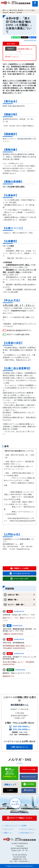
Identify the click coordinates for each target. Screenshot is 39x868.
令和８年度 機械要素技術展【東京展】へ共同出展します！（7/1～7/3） (19, 630)
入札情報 (24, 826)
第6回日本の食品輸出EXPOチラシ (19, 330)
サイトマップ (9, 829)
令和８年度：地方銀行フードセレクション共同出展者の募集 (19, 658)
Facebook (29, 790)
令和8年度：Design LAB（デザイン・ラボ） (19, 615)
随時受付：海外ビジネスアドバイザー (17, 673)
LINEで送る (29, 784)
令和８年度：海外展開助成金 (14, 643)
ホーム (6, 10)
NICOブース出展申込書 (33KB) (18, 334)
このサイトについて (11, 826)
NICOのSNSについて (27, 833)
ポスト (10, 790)
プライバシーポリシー (28, 829)
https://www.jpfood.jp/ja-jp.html (22, 521)
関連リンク (8, 833)
